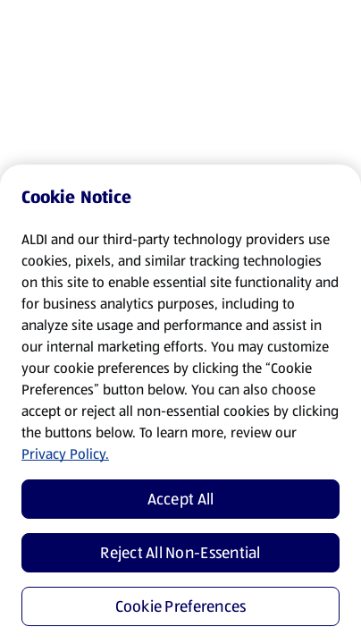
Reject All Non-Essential (180, 553)
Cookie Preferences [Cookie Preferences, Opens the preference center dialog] (181, 606)
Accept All (181, 499)
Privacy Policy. (65, 454)
